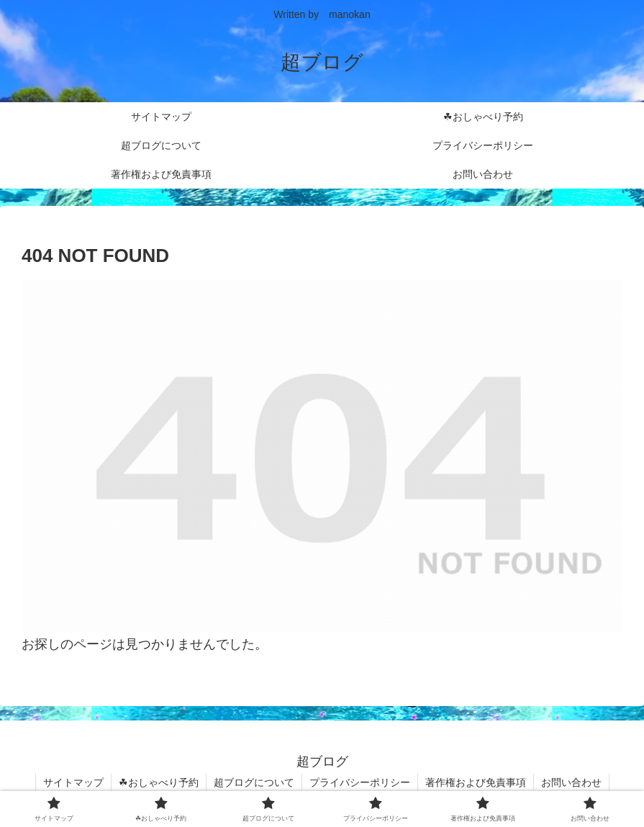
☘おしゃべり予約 (159, 782)
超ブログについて (254, 782)
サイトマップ (73, 782)
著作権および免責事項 (476, 782)
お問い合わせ (571, 782)
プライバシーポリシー (360, 782)
